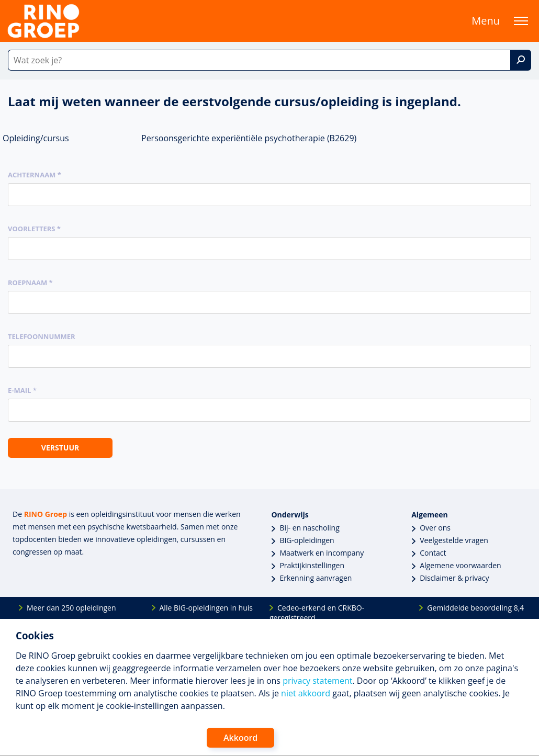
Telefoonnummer (42, 336)
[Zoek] (521, 60)
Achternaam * (35, 175)
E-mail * (22, 390)
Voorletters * (34, 229)
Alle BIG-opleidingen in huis (206, 608)
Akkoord (240, 738)
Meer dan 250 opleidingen (71, 608)
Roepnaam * (30, 283)
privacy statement (317, 681)
